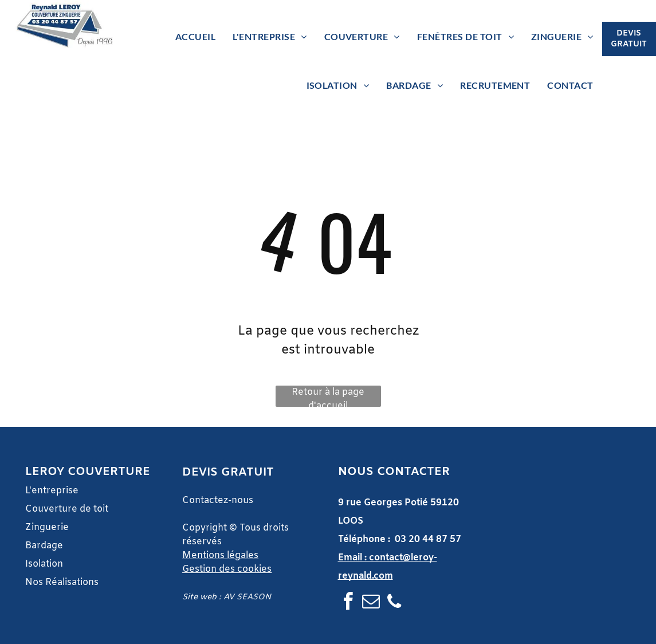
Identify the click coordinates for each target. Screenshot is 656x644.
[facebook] (348, 603)
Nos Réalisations (62, 582)
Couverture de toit (67, 509)
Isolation (44, 564)
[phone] (394, 603)
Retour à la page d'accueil (328, 396)
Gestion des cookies (227, 569)
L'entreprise (52, 491)
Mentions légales (220, 555)
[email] (371, 603)
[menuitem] (195, 37)
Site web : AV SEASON (227, 597)
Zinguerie (47, 527)
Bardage (45, 546)
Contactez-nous (218, 500)
